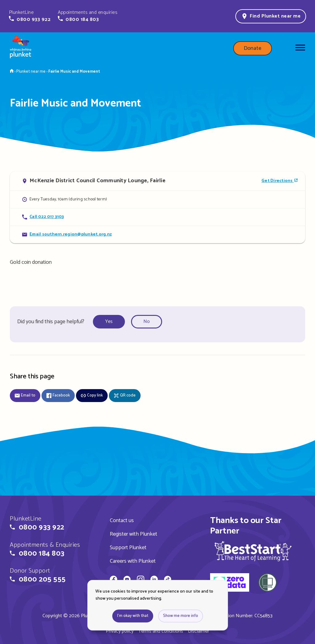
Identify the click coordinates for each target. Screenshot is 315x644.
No (147, 322)
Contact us (122, 521)
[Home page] (21, 48)
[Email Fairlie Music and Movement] (157, 234)
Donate (253, 48)
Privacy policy (120, 631)
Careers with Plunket (133, 561)
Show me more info (181, 616)
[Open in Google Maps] (157, 181)
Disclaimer (199, 631)
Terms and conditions (161, 631)
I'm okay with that (133, 616)
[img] (253, 551)
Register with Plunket (134, 534)
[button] (30, 16)
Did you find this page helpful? (51, 322)
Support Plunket (128, 548)
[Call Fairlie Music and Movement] (157, 217)
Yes (109, 322)
